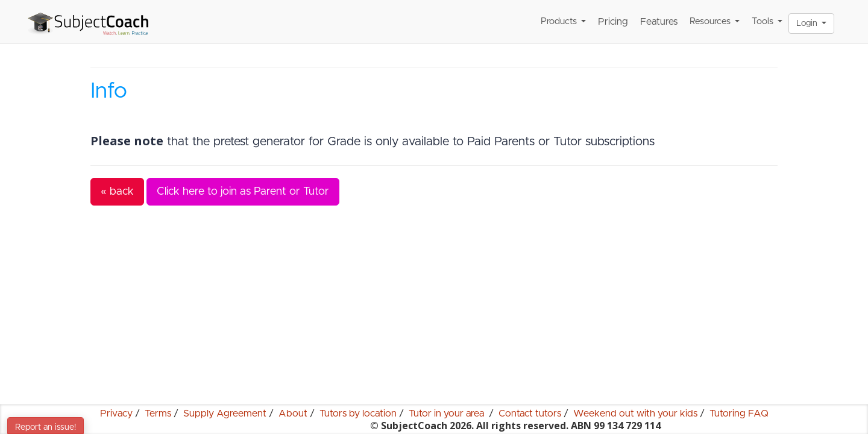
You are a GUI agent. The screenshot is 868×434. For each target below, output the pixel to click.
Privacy (116, 414)
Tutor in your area (448, 414)
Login (811, 24)
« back (117, 192)
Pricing (613, 22)
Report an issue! (46, 427)
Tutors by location (358, 414)
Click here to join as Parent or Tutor (243, 192)
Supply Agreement (225, 414)
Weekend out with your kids (635, 414)
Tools (767, 21)
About (293, 414)
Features (659, 22)
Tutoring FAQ (739, 414)
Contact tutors (530, 414)
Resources (715, 21)
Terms (158, 414)
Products (563, 21)
